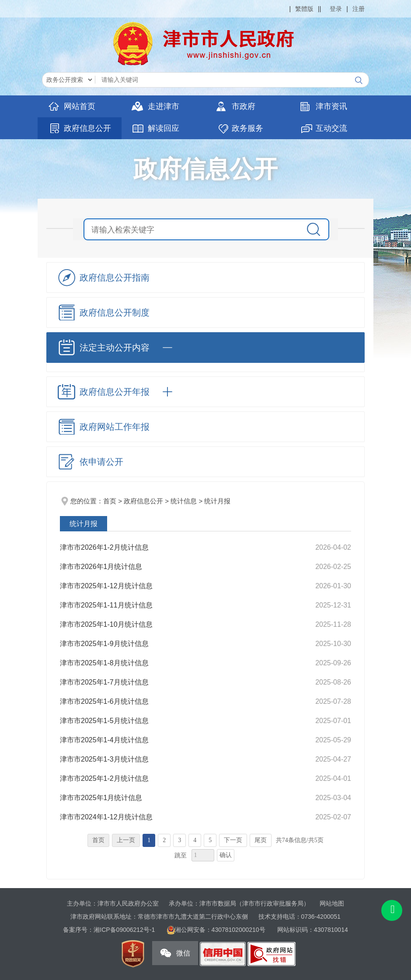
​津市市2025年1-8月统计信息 (104, 663)
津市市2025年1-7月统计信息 (104, 682)
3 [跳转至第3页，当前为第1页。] (179, 840)
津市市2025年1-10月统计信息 (106, 624)
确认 (226, 855)
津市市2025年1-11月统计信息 (106, 605)
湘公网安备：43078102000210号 (221, 930)
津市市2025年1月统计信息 (101, 798)
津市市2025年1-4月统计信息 (104, 740)
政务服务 (247, 128)
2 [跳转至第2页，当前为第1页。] (164, 840)
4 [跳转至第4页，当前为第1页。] (195, 840)
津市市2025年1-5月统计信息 (104, 721)
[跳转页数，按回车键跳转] (203, 855)
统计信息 (184, 501)
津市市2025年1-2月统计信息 (104, 778)
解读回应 (164, 128)
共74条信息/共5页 (300, 840)
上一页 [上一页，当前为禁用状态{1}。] (126, 840)
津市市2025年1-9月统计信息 (104, 644)
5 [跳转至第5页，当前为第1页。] (210, 840)
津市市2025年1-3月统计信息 (104, 759)
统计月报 (217, 501)
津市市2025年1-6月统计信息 (104, 701)
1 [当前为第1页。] (149, 840)
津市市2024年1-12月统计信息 (106, 817)
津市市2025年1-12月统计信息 (106, 586)
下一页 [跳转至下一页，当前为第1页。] (233, 840)
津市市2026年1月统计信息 (101, 567)
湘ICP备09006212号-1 (124, 930)
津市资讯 (331, 106)
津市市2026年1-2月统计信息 (104, 547)
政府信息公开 (87, 128)
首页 (110, 501)
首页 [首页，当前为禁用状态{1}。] (98, 840)
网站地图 (332, 903)
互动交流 (331, 128)
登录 (336, 9)
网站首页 (80, 106)
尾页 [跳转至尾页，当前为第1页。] (261, 840)
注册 (359, 9)
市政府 (244, 106)
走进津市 (164, 106)
